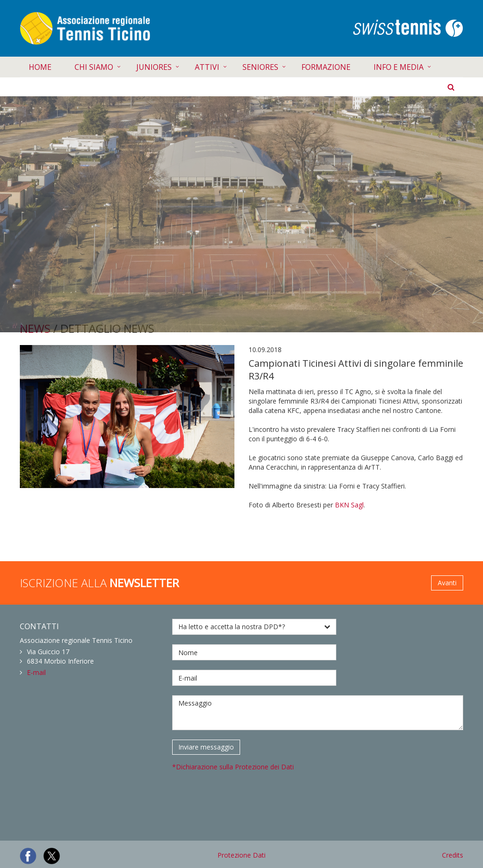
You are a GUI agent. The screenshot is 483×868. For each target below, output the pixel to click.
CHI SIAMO (94, 67)
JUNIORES (154, 67)
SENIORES (260, 67)
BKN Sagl (349, 505)
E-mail (36, 672)
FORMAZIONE (326, 67)
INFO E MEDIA (399, 67)
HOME (40, 67)
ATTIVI (207, 67)
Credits (453, 855)
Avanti (447, 583)
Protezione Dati (241, 855)
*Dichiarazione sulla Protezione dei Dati (233, 767)
